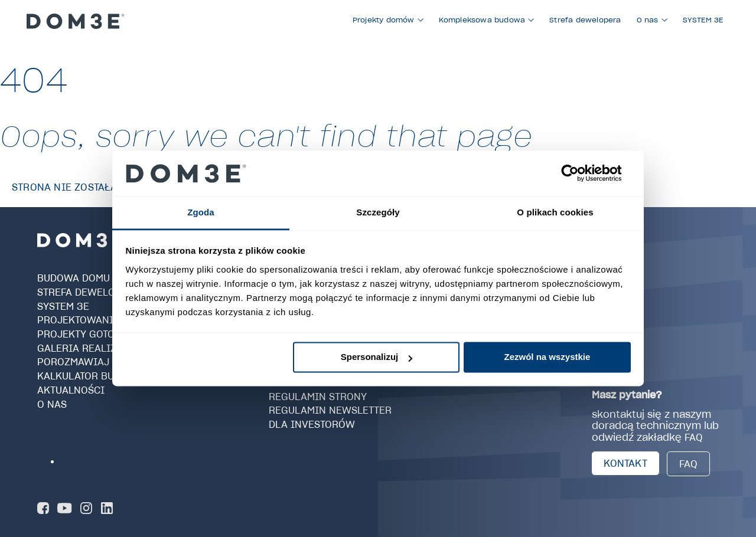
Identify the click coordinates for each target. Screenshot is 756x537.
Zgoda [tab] (201, 212)
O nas (52, 404)
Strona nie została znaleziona (97, 187)
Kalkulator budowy (90, 376)
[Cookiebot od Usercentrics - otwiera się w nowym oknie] (579, 173)
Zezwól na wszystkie (547, 357)
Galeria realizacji (88, 348)
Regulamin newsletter (330, 410)
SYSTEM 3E (63, 306)
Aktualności (71, 390)
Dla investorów (312, 424)
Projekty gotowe (84, 334)
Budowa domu (74, 278)
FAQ (688, 464)
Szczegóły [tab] (378, 212)
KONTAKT (625, 463)
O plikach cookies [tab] (555, 212)
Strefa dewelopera (89, 292)
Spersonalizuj (377, 357)
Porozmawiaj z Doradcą (102, 362)
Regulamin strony (318, 396)
